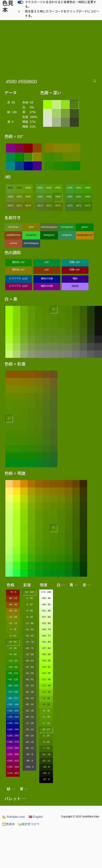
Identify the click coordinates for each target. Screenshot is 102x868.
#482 (70, 197)
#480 (88, 197)
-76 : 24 (29, 729)
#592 (40, 188)
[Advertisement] (51, 48)
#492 (70, 188)
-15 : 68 (13, 617)
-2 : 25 (46, 736)
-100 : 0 (29, 767)
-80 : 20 (29, 736)
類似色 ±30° (19, 262)
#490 (88, 188)
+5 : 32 (46, 704)
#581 (49, 197)
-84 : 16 (29, 742)
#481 (79, 197)
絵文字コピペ (29, 824)
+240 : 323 (13, 761)
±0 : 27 (46, 729)
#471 (79, 206)
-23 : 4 (46, 773)
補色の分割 (47, 279)
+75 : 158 (13, 692)
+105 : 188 (13, 704)
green (85, 227)
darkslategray (31, 243)
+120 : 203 (13, 711)
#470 (88, 206)
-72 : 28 (29, 723)
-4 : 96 (29, 611)
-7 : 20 (46, 748)
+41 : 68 (46, 642)
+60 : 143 (13, 686)
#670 (28, 206)
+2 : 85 (13, 648)
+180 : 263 (13, 736)
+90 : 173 (13, 698)
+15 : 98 (13, 667)
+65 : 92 (46, 604)
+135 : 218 (13, 717)
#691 (19, 188)
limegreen (31, 235)
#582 (40, 197)
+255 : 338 (13, 767)
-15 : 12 (46, 761)
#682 (10, 197)
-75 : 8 (13, 592)
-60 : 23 (13, 598)
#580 (58, 197)
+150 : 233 (13, 723)
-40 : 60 (29, 667)
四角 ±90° (75, 262)
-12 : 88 (29, 623)
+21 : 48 (46, 679)
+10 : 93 (13, 661)
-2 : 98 (29, 598)
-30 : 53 (13, 611)
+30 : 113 (13, 673)
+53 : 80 (46, 623)
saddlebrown (13, 235)
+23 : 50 (46, 673)
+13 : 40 (46, 692)
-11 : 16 (46, 754)
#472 (70, 206)
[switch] (20, 2)
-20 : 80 (29, 636)
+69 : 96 (46, 598)
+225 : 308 (13, 754)
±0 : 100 (29, 592)
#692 (10, 188)
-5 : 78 (13, 629)
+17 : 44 (46, 686)
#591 (49, 188)
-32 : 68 (29, 654)
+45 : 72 (46, 636)
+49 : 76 (46, 629)
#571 (49, 206)
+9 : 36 (46, 698)
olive (31, 227)
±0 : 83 (13, 642)
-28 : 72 (29, 648)
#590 (58, 188)
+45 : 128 (13, 679)
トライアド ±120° (19, 279)
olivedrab (13, 227)
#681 (19, 197)
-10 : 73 (13, 623)
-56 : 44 (29, 698)
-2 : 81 (13, 636)
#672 (10, 206)
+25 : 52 (46, 667)
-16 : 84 (29, 629)
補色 (75, 279)
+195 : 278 (13, 742)
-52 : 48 (29, 692)
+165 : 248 (13, 729)
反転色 (75, 286)
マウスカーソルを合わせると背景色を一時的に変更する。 (61, 4)
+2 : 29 (46, 717)
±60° (47, 262)
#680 (28, 197)
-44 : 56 (29, 673)
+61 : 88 (46, 611)
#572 (40, 206)
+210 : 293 (13, 748)
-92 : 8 (29, 754)
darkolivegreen (49, 227)
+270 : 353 (13, 773)
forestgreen (67, 227)
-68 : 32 (29, 717)
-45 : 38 (13, 604)
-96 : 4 (29, 761)
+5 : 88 (13, 654)
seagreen (67, 235)
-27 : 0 (46, 779)
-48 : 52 (29, 679)
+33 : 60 (46, 654)
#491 (79, 188)
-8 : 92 (29, 617)
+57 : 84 (46, 617)
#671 (19, 206)
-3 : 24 (46, 742)
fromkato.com (13, 817)
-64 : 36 (29, 711)
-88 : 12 (29, 748)
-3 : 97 (29, 604)
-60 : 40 (29, 704)
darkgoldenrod (85, 235)
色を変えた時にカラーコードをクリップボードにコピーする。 (62, 14)
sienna (13, 243)
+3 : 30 (46, 711)
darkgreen (49, 235)
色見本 (9, 824)
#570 (58, 206)
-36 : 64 (29, 661)
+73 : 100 (46, 592)
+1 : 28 (46, 723)
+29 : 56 (46, 661)
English (36, 817)
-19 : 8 (46, 767)
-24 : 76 (29, 642)
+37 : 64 (46, 648)
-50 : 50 (29, 686)
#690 (28, 188)
